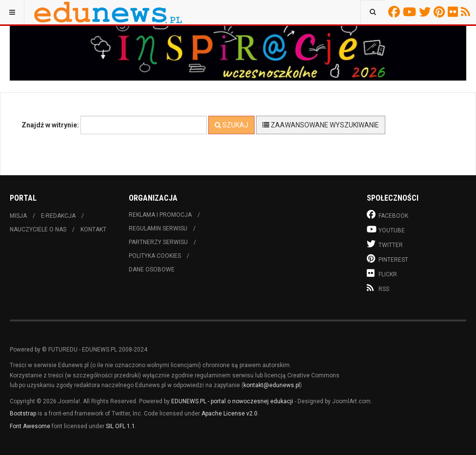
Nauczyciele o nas (38, 229)
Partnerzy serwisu (158, 242)
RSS (467, 12)
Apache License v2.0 (229, 414)
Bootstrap (23, 414)
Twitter (426, 12)
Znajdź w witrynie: (50, 125)
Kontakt (93, 229)
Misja (18, 216)
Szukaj (231, 125)
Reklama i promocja (160, 215)
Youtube (411, 12)
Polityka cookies (155, 256)
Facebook (396, 12)
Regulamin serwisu (158, 228)
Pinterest (441, 12)
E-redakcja (58, 216)
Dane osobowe (152, 269)
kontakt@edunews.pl (272, 385)
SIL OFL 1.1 (120, 426)
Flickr (454, 12)
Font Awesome (30, 426)
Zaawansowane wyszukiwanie (321, 125)
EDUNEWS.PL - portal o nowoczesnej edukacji (232, 401)
